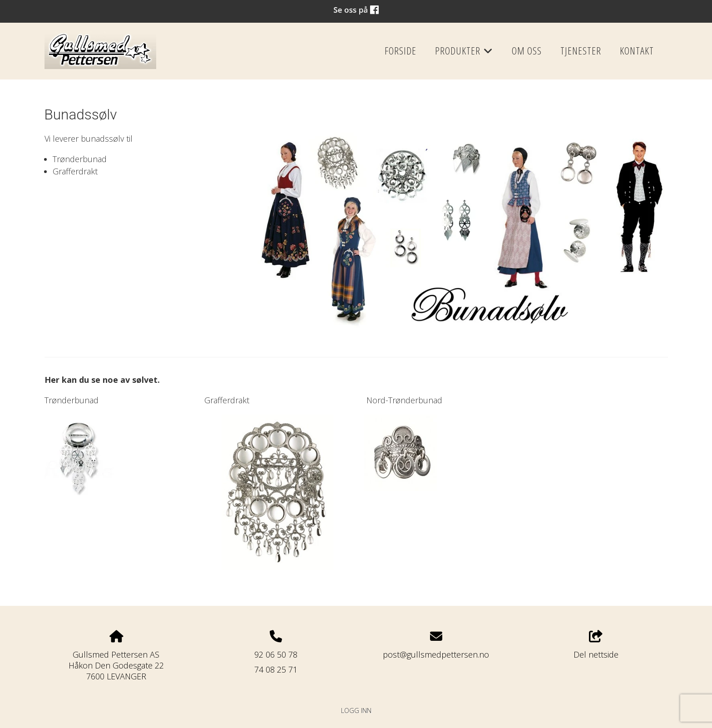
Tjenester (581, 51)
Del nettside (596, 645)
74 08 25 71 (276, 669)
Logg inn (356, 711)
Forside (400, 51)
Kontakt (637, 51)
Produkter (464, 54)
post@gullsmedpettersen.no (436, 654)
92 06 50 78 (276, 654)
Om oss (527, 51)
